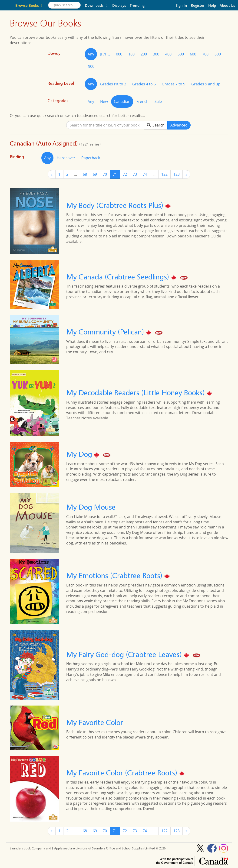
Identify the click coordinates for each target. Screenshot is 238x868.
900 (91, 66)
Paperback (91, 158)
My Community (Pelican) (106, 332)
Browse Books (30, 5)
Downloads (97, 5)
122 (164, 174)
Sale (158, 101)
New (104, 101)
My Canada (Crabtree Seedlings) (119, 277)
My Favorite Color (95, 722)
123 (177, 174)
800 (218, 54)
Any (91, 54)
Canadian (122, 101)
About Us (227, 5)
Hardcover (66, 158)
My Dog (80, 454)
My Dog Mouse (91, 507)
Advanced (179, 125)
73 (135, 174)
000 (119, 54)
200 (144, 54)
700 (205, 54)
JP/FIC (105, 54)
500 (181, 54)
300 (156, 54)
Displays (119, 5)
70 (105, 174)
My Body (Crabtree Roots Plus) (116, 205)
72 (125, 174)
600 (193, 54)
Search (156, 125)
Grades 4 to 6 (144, 84)
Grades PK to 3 (113, 84)
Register (198, 5)
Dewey (54, 53)
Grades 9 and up (206, 84)
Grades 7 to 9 (174, 84)
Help (212, 5)
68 (85, 174)
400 (168, 54)
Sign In (181, 5)
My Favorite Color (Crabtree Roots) (123, 773)
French (142, 101)
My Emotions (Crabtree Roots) (115, 576)
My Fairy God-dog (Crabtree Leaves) (125, 654)
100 (131, 54)
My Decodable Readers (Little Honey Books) (136, 393)
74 (145, 174)
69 (95, 174)
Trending (137, 5)
